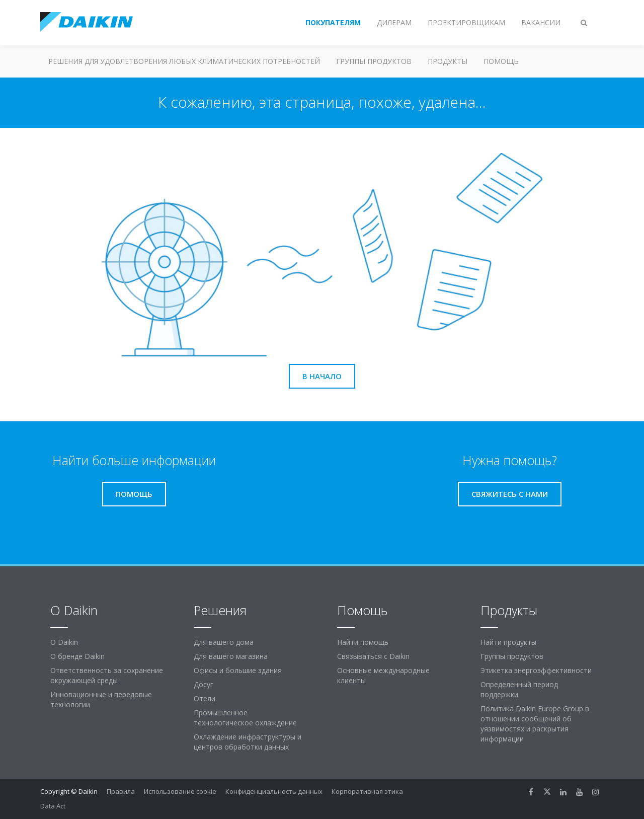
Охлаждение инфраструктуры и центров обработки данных (248, 742)
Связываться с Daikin (373, 656)
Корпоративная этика (367, 791)
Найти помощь (363, 642)
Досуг (204, 684)
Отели (205, 698)
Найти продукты (508, 642)
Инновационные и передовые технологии (101, 699)
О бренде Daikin (77, 656)
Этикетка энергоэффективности (536, 670)
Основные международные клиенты (383, 675)
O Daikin (64, 642)
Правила (121, 791)
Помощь (501, 61)
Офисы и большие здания (238, 670)
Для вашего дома (224, 642)
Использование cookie (180, 791)
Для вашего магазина (231, 656)
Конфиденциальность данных (274, 791)
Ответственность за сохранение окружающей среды (107, 675)
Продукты (448, 61)
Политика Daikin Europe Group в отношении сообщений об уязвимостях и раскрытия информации (535, 724)
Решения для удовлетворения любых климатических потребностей (184, 61)
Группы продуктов (374, 61)
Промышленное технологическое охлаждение (245, 718)
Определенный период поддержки (519, 689)
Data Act (53, 806)
